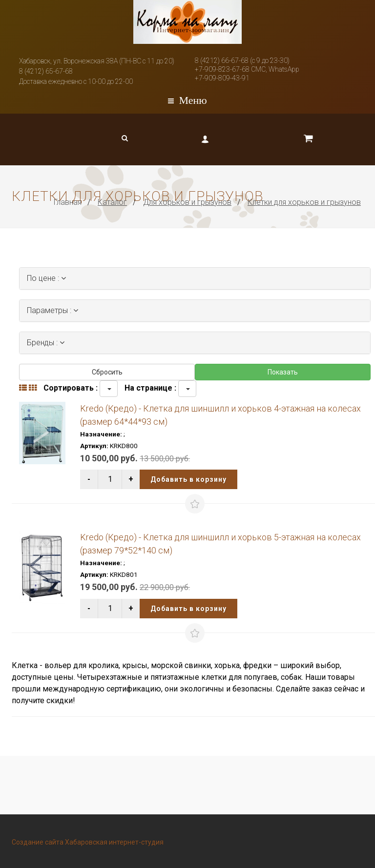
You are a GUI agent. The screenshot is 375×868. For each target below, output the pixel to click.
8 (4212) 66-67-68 (222, 60)
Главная (68, 202)
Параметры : (52, 310)
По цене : (46, 278)
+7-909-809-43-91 (222, 78)
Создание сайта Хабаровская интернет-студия (88, 842)
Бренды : (46, 343)
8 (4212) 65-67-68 (46, 71)
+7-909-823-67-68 (222, 69)
